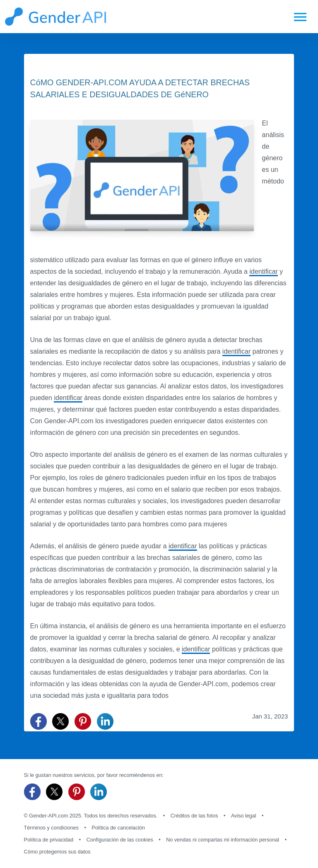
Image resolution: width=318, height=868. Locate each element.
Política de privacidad (49, 840)
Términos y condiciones (51, 828)
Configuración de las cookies (120, 840)
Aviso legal (244, 816)
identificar (263, 271)
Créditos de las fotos (194, 816)
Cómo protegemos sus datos (57, 852)
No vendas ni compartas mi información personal (223, 840)
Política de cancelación (118, 828)
